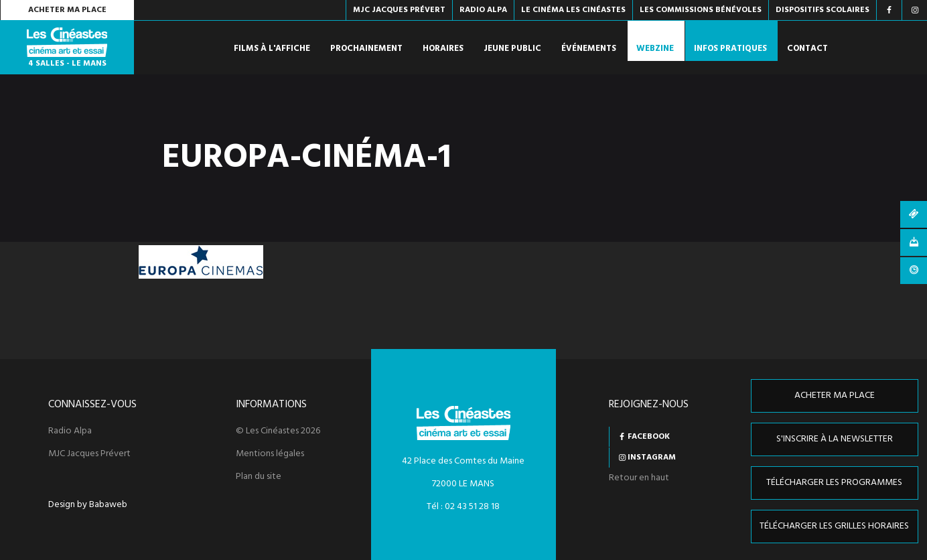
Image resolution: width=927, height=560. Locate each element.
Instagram (652, 458)
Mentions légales (270, 454)
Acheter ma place (67, 10)
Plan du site (259, 477)
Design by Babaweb (88, 505)
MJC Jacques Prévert (89, 454)
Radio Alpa (70, 431)
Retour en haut (639, 478)
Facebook (649, 437)
